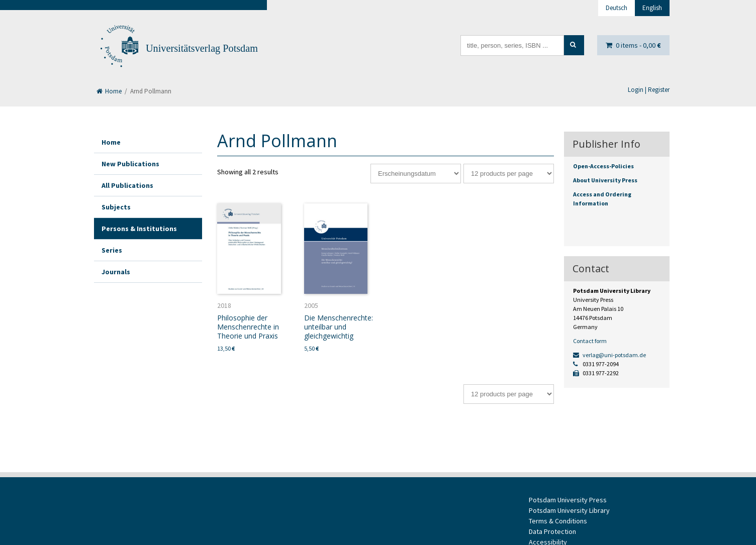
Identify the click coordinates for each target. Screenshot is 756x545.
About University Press (605, 180)
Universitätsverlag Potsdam (202, 48)
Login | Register (649, 90)
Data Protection (552, 531)
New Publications (130, 164)
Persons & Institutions (139, 229)
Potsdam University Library (569, 510)
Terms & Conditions (558, 521)
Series (112, 250)
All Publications (127, 185)
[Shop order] (416, 174)
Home (109, 91)
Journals (116, 272)
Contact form (590, 341)
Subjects (116, 207)
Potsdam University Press (568, 500)
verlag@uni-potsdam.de (609, 355)
